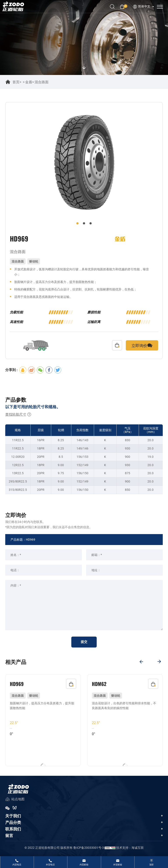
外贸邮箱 (118, 865)
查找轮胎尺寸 (18, 415)
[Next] (159, 661)
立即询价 (142, 345)
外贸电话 (50, 865)
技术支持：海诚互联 (130, 849)
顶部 (151, 865)
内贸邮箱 (84, 865)
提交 (84, 642)
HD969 (17, 684)
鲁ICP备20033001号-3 (89, 849)
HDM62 (100, 684)
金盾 (29, 82)
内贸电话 (17, 865)
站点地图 (15, 801)
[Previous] (141, 661)
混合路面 (42, 82)
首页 (16, 82)
